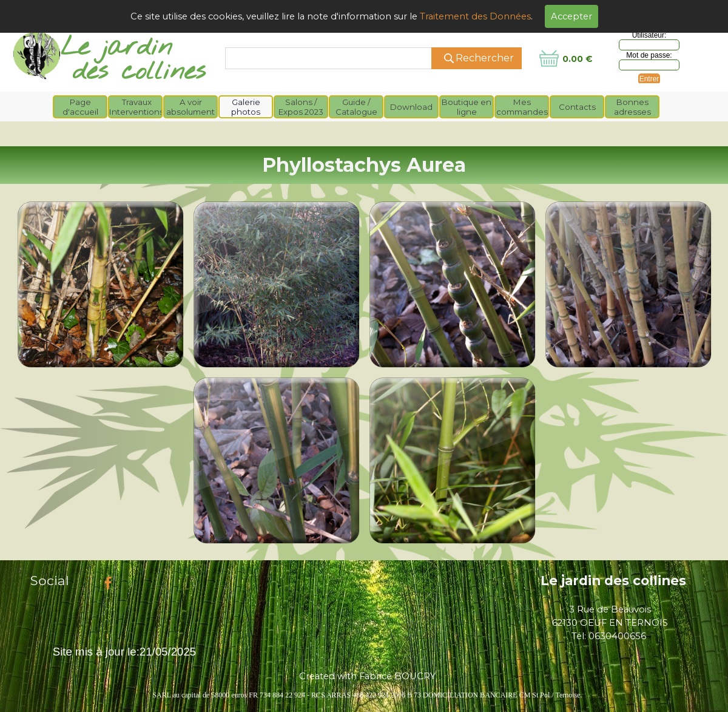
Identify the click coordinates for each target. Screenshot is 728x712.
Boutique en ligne (467, 107)
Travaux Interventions (136, 107)
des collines (139, 72)
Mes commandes (522, 107)
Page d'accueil (80, 107)
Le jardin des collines (613, 580)
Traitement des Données (475, 16)
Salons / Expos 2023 (301, 107)
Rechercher (485, 58)
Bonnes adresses (632, 107)
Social (50, 580)
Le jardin (116, 48)
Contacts (577, 107)
